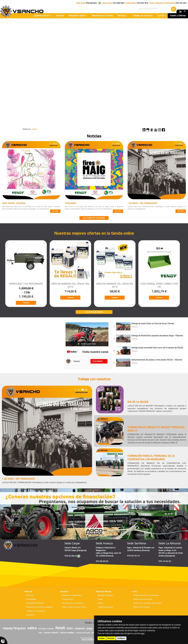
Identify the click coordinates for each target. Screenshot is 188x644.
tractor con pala (83, 633)
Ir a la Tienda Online (94, 312)
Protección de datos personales (147, 603)
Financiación (67, 599)
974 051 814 (143, 3)
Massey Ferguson (105, 595)
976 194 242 (181, 3)
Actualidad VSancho (35, 603)
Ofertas (30, 595)
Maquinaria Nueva (78, 16)
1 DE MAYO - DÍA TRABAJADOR (142, 203)
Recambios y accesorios (73, 603)
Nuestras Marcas (104, 592)
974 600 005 (119, 3)
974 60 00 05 (102, 561)
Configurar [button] (121, 638)
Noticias (60, 16)
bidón (70, 629)
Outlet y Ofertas (178, 16)
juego (90, 629)
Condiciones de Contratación (146, 595)
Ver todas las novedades (94, 218)
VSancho (28, 592)
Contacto (161, 16)
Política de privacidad (143, 599)
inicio (35, 129)
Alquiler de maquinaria (72, 595)
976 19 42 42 (165, 561)
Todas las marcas (105, 607)
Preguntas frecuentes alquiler (39, 607)
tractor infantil (51, 633)
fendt (60, 628)
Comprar (26, 303)
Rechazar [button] (111, 638)
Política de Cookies (142, 607)
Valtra (100, 603)
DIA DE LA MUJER (138, 402)
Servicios (123, 16)
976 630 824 (91, 3)
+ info (134, 592)
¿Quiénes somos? (43, 16)
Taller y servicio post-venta (74, 607)
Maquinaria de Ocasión (102, 16)
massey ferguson (14, 629)
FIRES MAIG (70, 203)
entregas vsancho (46, 629)
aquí (143, 633)
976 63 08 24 (71, 556)
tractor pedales (67, 633)
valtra (32, 628)
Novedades (31, 599)
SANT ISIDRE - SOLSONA (14, 203)
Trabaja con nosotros (143, 16)
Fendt (100, 599)
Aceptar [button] (102, 638)
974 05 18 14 (133, 556)
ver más (55, 211)
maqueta (80, 629)
